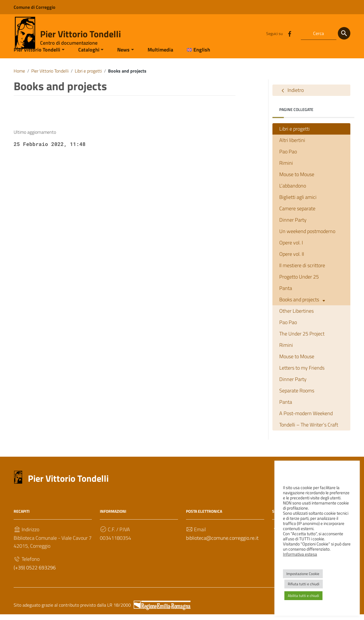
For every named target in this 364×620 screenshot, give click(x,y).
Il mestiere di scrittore (302, 271)
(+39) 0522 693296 (35, 573)
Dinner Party (293, 225)
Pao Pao (288, 157)
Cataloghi (89, 55)
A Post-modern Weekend (306, 419)
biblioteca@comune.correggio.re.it (222, 543)
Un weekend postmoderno (307, 237)
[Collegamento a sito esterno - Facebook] (289, 33)
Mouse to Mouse (297, 180)
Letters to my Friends (302, 373)
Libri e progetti (88, 76)
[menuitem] (195, 56)
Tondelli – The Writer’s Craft (309, 430)
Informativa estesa (300, 554)
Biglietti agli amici (298, 203)
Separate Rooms (297, 396)
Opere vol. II (292, 260)
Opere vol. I (291, 248)
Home (19, 76)
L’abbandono (293, 191)
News (123, 55)
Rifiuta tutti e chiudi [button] (304, 584)
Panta (286, 294)
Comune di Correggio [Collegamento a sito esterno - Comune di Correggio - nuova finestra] (35, 7)
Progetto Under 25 (299, 282)
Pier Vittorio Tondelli (80, 34)
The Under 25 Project (302, 339)
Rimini (286, 169)
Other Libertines (296, 317)
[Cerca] (344, 33)
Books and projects (303, 305)
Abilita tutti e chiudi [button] (303, 596)
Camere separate (297, 214)
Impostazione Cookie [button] (303, 574)
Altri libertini (292, 146)
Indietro (291, 96)
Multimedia (160, 55)
